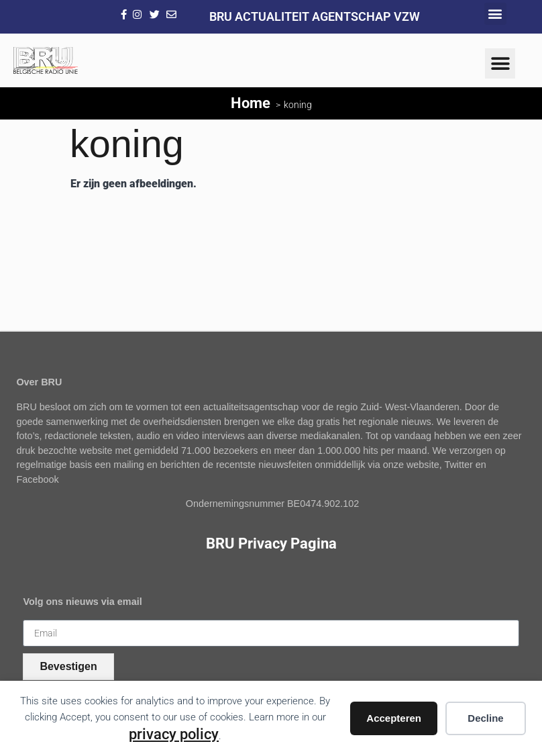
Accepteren (394, 718)
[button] (495, 14)
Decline (485, 718)
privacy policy (174, 734)
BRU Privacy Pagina (271, 543)
